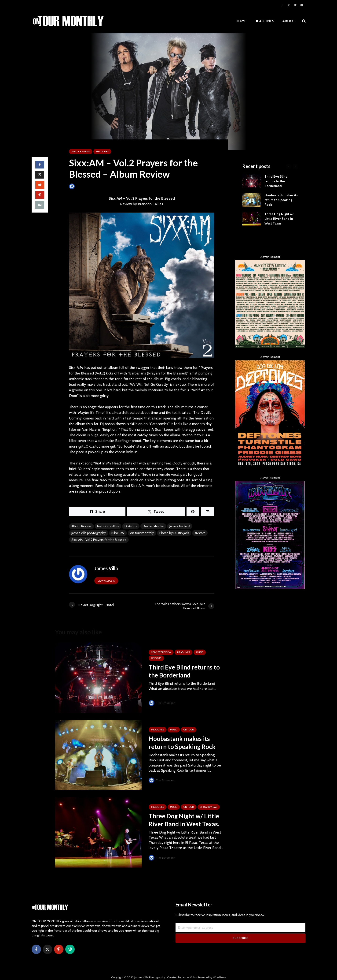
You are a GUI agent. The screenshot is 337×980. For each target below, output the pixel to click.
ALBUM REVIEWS (81, 151)
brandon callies (108, 526)
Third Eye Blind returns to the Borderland (184, 671)
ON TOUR (156, 658)
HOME (241, 21)
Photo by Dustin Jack (174, 533)
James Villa (80, 186)
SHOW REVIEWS (209, 807)
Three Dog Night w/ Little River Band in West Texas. (184, 820)
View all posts (106, 581)
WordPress (220, 969)
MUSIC (200, 652)
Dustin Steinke (153, 526)
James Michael (180, 526)
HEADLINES (264, 21)
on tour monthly (142, 533)
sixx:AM (200, 533)
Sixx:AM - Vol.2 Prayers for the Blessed (99, 540)
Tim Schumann (162, 703)
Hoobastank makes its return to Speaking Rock (182, 743)
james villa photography (89, 533)
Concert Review (161, 652)
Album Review (81, 526)
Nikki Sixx (118, 533)
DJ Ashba (131, 526)
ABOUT (289, 21)
